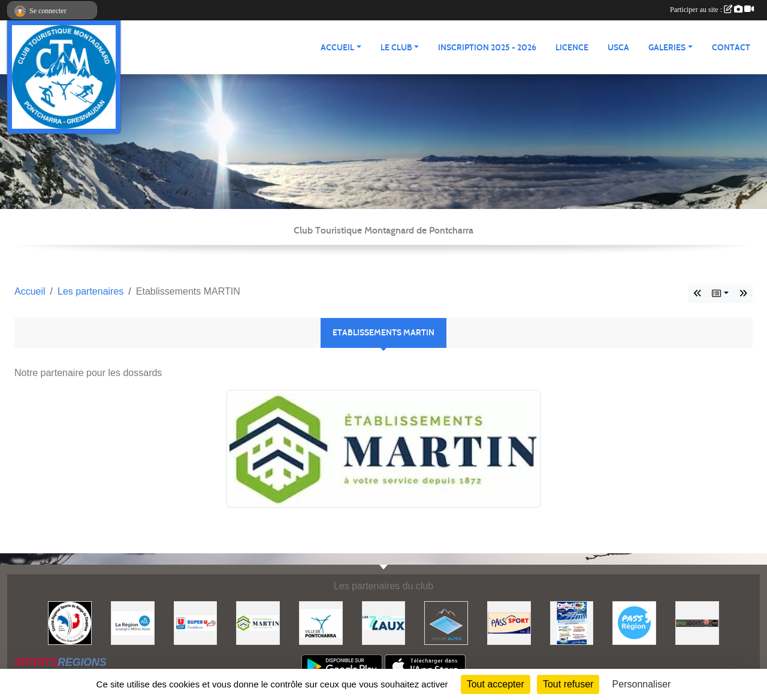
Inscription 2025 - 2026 (487, 48)
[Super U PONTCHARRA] (196, 622)
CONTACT (731, 48)
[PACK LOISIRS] (572, 622)
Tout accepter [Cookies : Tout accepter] (496, 684)
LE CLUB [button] (396, 48)
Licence (572, 48)
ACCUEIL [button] (337, 48)
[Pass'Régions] (634, 622)
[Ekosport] (697, 622)
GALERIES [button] (667, 48)
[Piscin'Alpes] (446, 622)
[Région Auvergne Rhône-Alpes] (133, 622)
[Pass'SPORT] (509, 622)
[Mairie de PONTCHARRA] (321, 622)
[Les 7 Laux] (384, 622)
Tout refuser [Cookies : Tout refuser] (568, 684)
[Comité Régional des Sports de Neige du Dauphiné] (70, 622)
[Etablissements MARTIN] (258, 622)
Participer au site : (712, 10)
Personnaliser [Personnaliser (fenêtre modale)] (642, 684)
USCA (618, 48)
